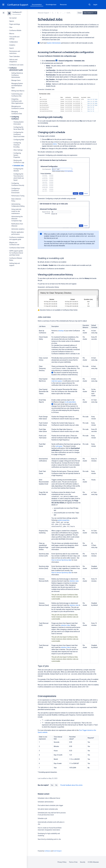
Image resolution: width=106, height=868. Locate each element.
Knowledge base (51, 5)
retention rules (74, 581)
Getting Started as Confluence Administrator (17, 75)
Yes (52, 785)
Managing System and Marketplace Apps (17, 86)
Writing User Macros (18, 91)
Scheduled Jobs (19, 166)
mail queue (59, 446)
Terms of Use (73, 862)
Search (90, 5)
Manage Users (16, 80)
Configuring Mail (19, 140)
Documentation (37, 5)
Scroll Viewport (57, 851)
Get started (13, 18)
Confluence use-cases (16, 65)
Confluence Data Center (17, 248)
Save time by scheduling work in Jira (49, 839)
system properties (63, 520)
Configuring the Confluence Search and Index (19, 134)
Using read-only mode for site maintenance (16, 211)
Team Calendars (14, 56)
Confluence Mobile (15, 30)
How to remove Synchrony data (61, 560)
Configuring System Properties (17, 155)
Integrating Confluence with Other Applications (17, 101)
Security (83, 862)
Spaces (12, 21)
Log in (95, 5)
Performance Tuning (18, 196)
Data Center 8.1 (90, 13)
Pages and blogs (15, 24)
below (55, 144)
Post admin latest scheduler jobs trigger (50, 805)
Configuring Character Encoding (17, 145)
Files (11, 27)
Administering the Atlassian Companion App (17, 219)
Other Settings (18, 150)
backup (61, 331)
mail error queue (57, 381)
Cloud (80, 13)
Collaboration (14, 42)
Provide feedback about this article (71, 785)
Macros (12, 34)
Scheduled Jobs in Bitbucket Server (49, 798)
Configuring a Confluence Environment (16, 191)
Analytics (12, 45)
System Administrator (54, 43)
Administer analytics (18, 229)
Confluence (48, 851)
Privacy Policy (62, 862)
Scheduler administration (46, 802)
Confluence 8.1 (17, 12)
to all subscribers (70, 402)
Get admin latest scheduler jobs (48, 809)
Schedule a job (42, 818)
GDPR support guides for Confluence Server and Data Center (16, 253)
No (56, 785)
